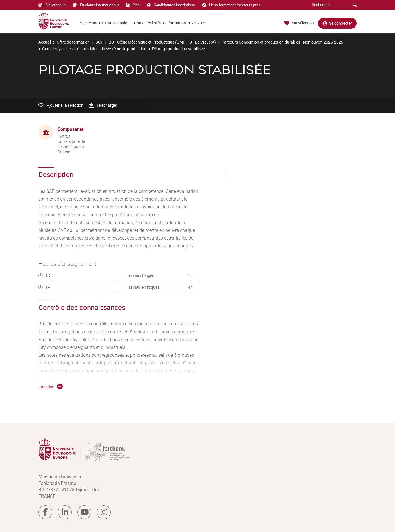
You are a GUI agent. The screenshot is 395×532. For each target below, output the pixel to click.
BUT (99, 42)
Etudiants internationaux (96, 5)
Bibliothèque (52, 5)
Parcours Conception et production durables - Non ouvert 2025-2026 (282, 42)
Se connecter (337, 23)
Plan (133, 5)
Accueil (45, 42)
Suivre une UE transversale (103, 23)
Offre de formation (73, 42)
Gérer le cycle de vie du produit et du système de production (94, 49)
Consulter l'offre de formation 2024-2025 (170, 23)
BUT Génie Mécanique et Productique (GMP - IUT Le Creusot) (162, 42)
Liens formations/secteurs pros (231, 5)
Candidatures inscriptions (171, 5)
